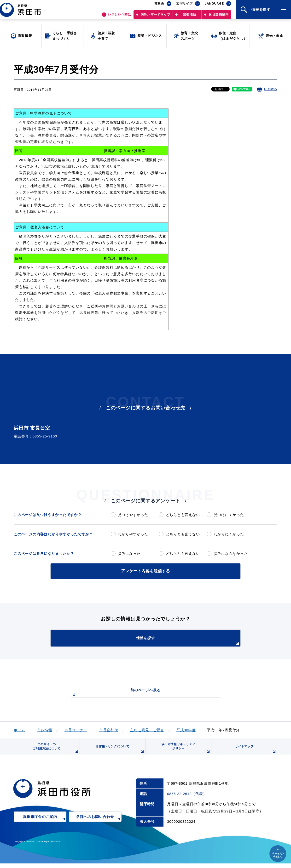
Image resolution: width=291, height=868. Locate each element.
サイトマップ (255, 753)
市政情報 (45, 729)
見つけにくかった (229, 515)
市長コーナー (76, 729)
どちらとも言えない (183, 515)
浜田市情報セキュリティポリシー (185, 751)
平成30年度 (186, 729)
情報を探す (157, 640)
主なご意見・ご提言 (147, 729)
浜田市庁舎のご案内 (45, 825)
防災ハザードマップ (156, 17)
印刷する (271, 89)
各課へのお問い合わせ (99, 825)
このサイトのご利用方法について (55, 751)
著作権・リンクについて (119, 753)
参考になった (129, 553)
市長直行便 (109, 729)
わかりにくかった (229, 534)
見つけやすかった (133, 515)
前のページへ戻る (140, 691)
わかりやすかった (133, 534)
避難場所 (189, 17)
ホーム (19, 729)
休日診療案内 (219, 17)
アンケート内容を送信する (145, 570)
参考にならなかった (231, 553)
